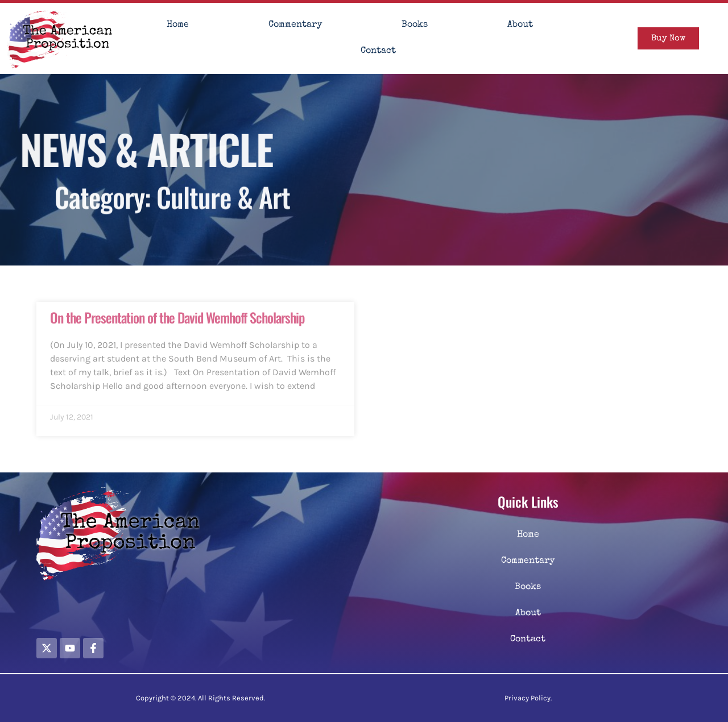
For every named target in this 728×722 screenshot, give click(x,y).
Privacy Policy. (528, 698)
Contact (378, 51)
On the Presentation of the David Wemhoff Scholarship (177, 317)
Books (415, 25)
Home (178, 25)
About (520, 25)
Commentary (295, 25)
